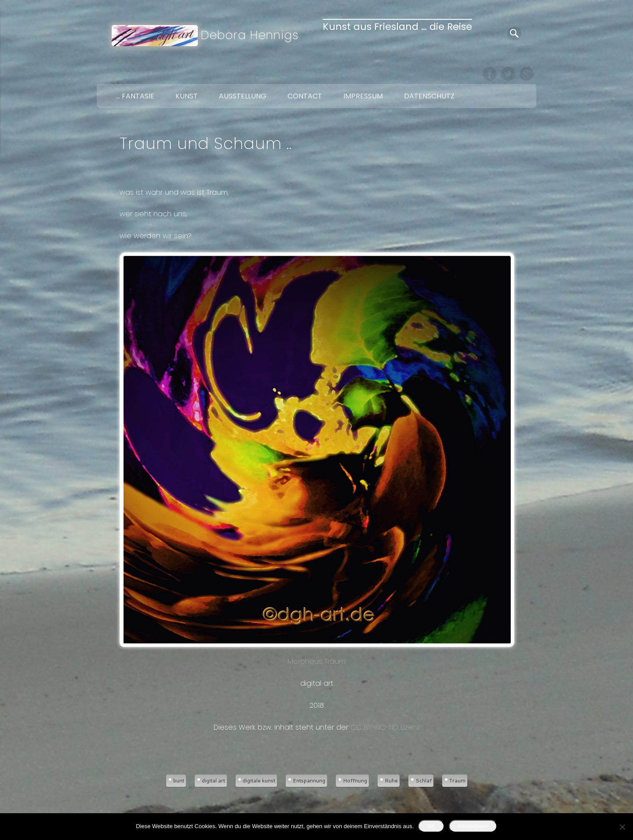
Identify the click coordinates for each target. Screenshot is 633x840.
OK (431, 826)
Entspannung (309, 780)
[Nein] (622, 827)
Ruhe (391, 780)
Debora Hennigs (250, 35)
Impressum (363, 96)
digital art (213, 780)
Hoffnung (355, 780)
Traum (457, 780)
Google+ (527, 74)
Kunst (187, 96)
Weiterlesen (473, 826)
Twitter (508, 74)
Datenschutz (429, 96)
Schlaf (424, 780)
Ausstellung (243, 96)
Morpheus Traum (316, 459)
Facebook (490, 74)
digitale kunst (259, 780)
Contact (305, 96)
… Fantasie (135, 96)
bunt (179, 780)
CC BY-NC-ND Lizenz (385, 727)
